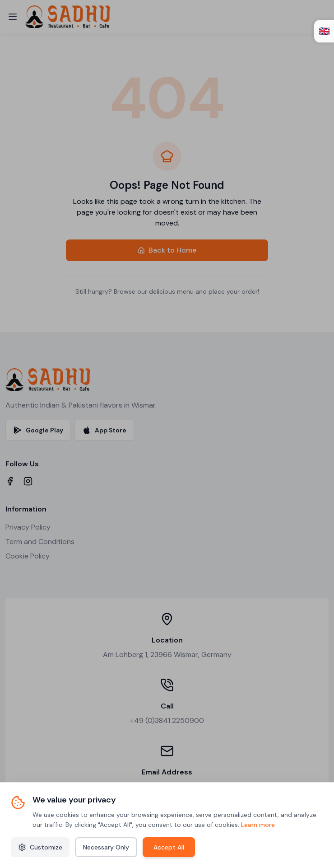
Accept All (169, 847)
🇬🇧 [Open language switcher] (324, 31)
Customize (40, 847)
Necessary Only (106, 847)
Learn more (258, 825)
